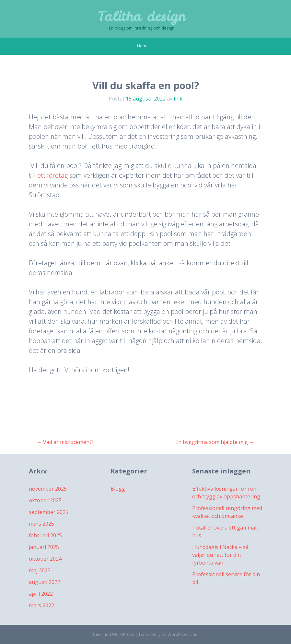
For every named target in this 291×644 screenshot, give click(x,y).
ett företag (52, 175)
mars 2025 (41, 524)
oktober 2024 (45, 559)
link (178, 99)
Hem (142, 46)
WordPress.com (183, 634)
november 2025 (48, 489)
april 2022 (41, 594)
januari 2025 (44, 547)
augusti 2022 (45, 582)
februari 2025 (45, 535)
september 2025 (49, 512)
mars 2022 (41, 605)
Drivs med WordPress (113, 634)
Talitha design (142, 16)
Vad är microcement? (65, 442)
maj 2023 (40, 570)
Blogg (118, 489)
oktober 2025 (45, 500)
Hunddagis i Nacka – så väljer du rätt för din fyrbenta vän (220, 555)
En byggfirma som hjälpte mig (215, 442)
